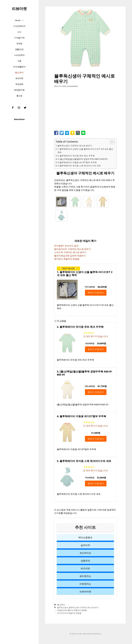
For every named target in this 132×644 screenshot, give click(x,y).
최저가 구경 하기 (96, 293)
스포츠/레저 (19, 55)
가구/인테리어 (19, 26)
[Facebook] (13, 108)
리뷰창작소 (85, 584)
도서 (19, 32)
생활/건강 (19, 49)
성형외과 (85, 561)
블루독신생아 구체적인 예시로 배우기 (75, 146)
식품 (19, 61)
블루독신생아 (63, 608)
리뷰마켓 (19, 9)
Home (21, 20)
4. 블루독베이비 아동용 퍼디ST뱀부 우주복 (77, 162)
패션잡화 (19, 84)
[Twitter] (25, 108)
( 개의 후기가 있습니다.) (96, 336)
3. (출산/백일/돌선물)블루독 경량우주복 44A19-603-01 (83, 159)
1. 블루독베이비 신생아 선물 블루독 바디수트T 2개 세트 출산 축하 (85, 151)
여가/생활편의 (19, 67)
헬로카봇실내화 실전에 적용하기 (70, 256)
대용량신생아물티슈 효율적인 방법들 (72, 610)
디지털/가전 (19, 38)
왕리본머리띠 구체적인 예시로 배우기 (72, 249)
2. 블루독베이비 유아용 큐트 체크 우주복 (76, 156)
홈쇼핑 (19, 96)
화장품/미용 (19, 90)
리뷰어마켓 (85, 592)
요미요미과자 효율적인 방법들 (69, 613)
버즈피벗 (85, 568)
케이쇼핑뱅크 (85, 537)
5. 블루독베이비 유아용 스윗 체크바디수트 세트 (79, 166)
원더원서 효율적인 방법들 (67, 259)
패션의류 (19, 78)
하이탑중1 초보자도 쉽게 (66, 246)
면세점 (19, 43)
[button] (23, 20)
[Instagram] (19, 108)
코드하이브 (85, 553)
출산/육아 (19, 72)
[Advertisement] (85, 110)
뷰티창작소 (85, 576)
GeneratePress (96, 634)
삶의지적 (85, 545)
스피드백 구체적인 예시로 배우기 (70, 252)
